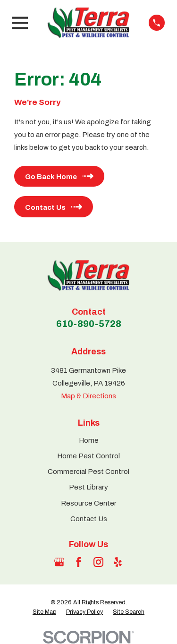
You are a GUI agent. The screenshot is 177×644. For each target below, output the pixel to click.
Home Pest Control (88, 456)
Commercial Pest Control (88, 472)
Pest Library (88, 487)
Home (89, 440)
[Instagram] (98, 562)
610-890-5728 (89, 324)
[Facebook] (79, 562)
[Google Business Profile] (59, 562)
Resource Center (89, 503)
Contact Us (89, 519)
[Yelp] (118, 562)
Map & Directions (88, 396)
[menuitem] (44, 612)
